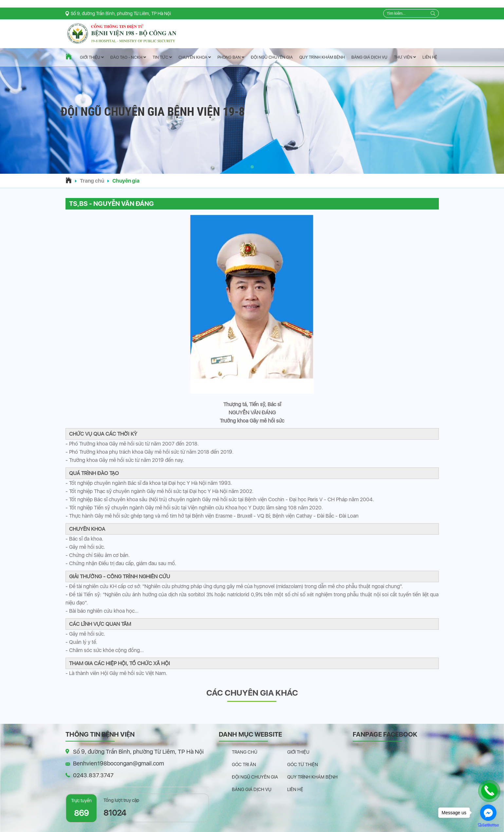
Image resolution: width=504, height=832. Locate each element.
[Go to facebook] (488, 813)
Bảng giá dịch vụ (369, 57)
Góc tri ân (244, 764)
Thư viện (405, 57)
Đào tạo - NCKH (128, 58)
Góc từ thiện (303, 764)
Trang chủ (92, 181)
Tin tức (162, 58)
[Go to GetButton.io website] (488, 825)
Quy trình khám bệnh (322, 57)
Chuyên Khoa (194, 57)
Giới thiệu (92, 58)
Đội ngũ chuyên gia (271, 57)
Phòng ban (231, 57)
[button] (252, 167)
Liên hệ (429, 57)
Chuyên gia (126, 181)
